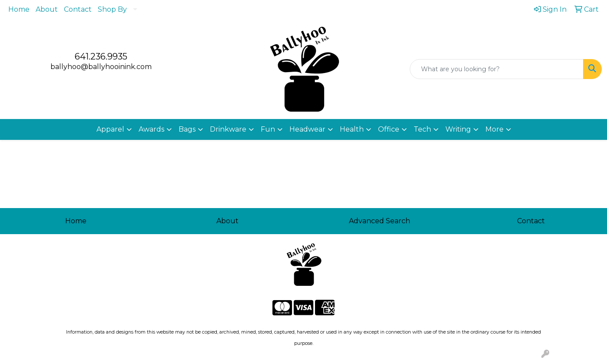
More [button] (494, 129)
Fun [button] (268, 129)
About (47, 9)
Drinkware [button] (228, 129)
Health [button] (352, 129)
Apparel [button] (110, 129)
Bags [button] (187, 129)
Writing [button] (458, 129)
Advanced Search (380, 221)
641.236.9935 (101, 56)
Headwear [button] (307, 129)
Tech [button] (422, 129)
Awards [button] (151, 129)
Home (19, 9)
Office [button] (389, 129)
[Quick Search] (497, 69)
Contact (78, 9)
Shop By (112, 9)
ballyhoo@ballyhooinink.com (101, 67)
